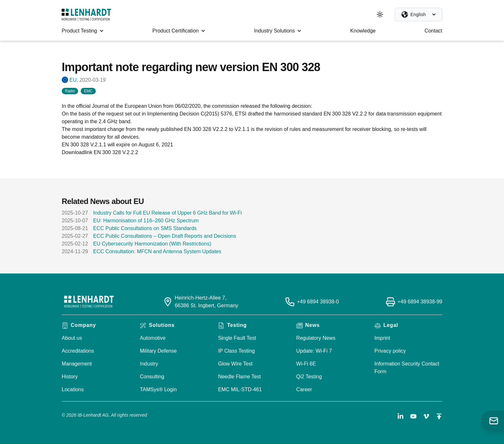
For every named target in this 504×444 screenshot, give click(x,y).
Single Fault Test (237, 338)
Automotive (153, 338)
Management (77, 364)
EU (73, 80)
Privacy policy (390, 351)
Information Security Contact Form (407, 368)
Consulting (152, 377)
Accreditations (78, 351)
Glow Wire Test (235, 364)
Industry (149, 364)
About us (72, 338)
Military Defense (158, 351)
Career (304, 389)
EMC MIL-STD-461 (240, 389)
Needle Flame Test (239, 377)
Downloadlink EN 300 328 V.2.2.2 (100, 152)
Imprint (382, 338)
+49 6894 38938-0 (318, 302)
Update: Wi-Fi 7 (314, 351)
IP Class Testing (236, 351)
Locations (73, 389)
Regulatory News (316, 338)
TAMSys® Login (158, 389)
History (70, 377)
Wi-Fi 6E (306, 364)
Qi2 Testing (309, 377)
